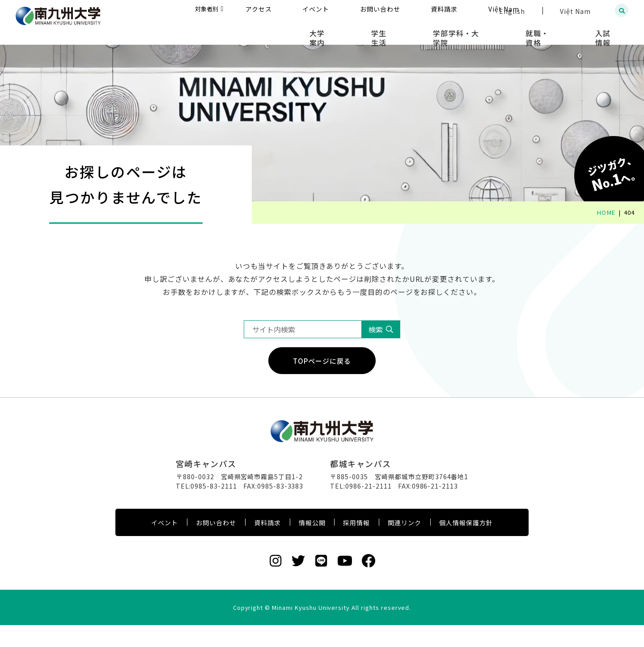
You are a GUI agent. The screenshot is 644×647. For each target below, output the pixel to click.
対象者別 (293, 11)
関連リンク (405, 544)
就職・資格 (558, 31)
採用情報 (356, 544)
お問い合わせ (216, 544)
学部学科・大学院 (490, 31)
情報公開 (312, 544)
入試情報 (611, 31)
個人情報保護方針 (466, 544)
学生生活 (426, 31)
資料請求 (267, 544)
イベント (165, 544)
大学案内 (377, 31)
